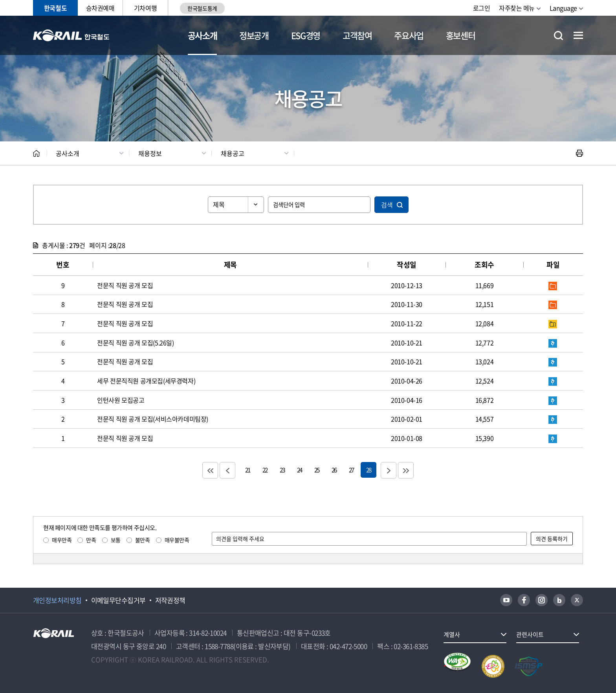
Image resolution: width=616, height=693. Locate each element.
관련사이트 (530, 634)
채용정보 (150, 153)
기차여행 (145, 8)
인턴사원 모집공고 (121, 400)
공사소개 (203, 35)
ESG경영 (306, 35)
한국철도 (55, 8)
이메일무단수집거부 (118, 600)
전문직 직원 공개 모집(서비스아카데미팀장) (153, 419)
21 (247, 470)
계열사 (452, 634)
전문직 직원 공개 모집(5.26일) (135, 343)
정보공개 (254, 35)
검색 (387, 205)
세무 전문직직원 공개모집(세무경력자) (146, 381)
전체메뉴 (578, 35)
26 (334, 470)
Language (563, 8)
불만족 (143, 540)
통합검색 (558, 36)
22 (265, 470)
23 (282, 470)
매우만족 (62, 540)
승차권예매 (100, 8)
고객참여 (357, 35)
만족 (91, 540)
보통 (116, 540)
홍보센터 (461, 35)
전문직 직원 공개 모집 (125, 285)
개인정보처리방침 (57, 600)
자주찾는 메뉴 (517, 8)
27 (351, 470)
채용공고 (233, 153)
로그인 (482, 8)
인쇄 (579, 153)
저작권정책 (170, 600)
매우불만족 (177, 540)
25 (317, 470)
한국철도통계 (202, 8)
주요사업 (409, 35)
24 (299, 470)
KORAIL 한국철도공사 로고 (71, 35)
